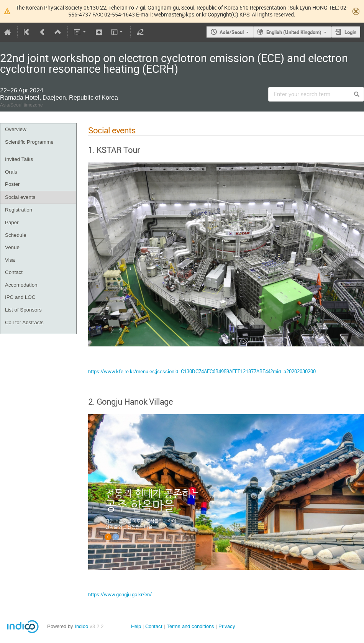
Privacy (227, 626)
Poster (12, 184)
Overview (16, 129)
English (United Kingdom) (294, 32)
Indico (81, 626)
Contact (14, 272)
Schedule (16, 235)
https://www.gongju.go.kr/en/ (120, 594)
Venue (12, 247)
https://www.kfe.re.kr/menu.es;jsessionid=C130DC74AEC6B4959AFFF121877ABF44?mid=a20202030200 (202, 371)
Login (350, 32)
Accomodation (21, 285)
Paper (12, 222)
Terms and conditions (190, 626)
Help (136, 626)
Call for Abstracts (24, 322)
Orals (11, 172)
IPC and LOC (20, 297)
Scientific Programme (29, 142)
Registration (19, 210)
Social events (20, 197)
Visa (10, 260)
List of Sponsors (23, 310)
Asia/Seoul (232, 32)
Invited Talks (19, 159)
